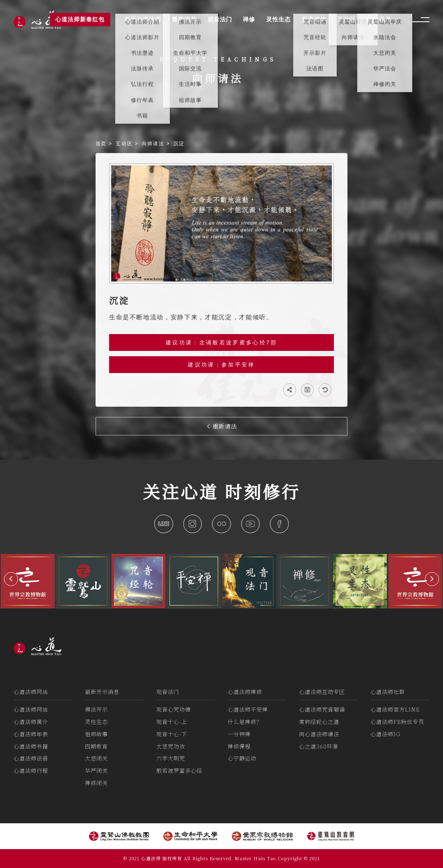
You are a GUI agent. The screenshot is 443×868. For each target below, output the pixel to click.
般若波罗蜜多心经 (179, 771)
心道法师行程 (31, 771)
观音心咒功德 (174, 709)
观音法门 (168, 692)
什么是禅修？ (245, 722)
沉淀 (179, 144)
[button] (11, 579)
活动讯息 (379, 20)
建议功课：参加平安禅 (221, 365)
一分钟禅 (239, 734)
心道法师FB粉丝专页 (397, 722)
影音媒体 (314, 20)
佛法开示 (96, 709)
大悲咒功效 (171, 746)
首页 (102, 144)
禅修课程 (239, 746)
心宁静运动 (242, 758)
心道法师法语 (31, 758)
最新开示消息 (102, 692)
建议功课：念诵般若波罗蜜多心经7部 (221, 342)
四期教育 (96, 746)
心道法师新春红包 (80, 20)
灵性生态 (96, 722)
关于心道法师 (143, 20)
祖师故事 (96, 734)
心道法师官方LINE (395, 709)
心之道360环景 (319, 746)
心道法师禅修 (245, 692)
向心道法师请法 (319, 734)
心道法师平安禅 (248, 709)
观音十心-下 (172, 734)
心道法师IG (385, 734)
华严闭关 (96, 771)
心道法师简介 (31, 722)
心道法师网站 (31, 692)
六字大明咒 (171, 758)
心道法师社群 (388, 692)
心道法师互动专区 (322, 692)
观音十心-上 (172, 722)
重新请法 (222, 426)
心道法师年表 (31, 734)
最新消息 (184, 20)
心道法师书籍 (31, 746)
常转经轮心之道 (319, 722)
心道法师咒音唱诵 (322, 709)
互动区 (125, 144)
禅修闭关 (96, 783)
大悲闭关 (96, 758)
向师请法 (154, 144)
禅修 (249, 20)
